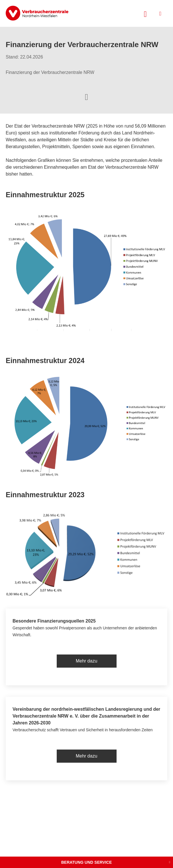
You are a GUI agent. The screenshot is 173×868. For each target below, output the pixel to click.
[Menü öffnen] (160, 14)
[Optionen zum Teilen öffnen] (86, 96)
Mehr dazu (87, 661)
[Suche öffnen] (145, 13)
